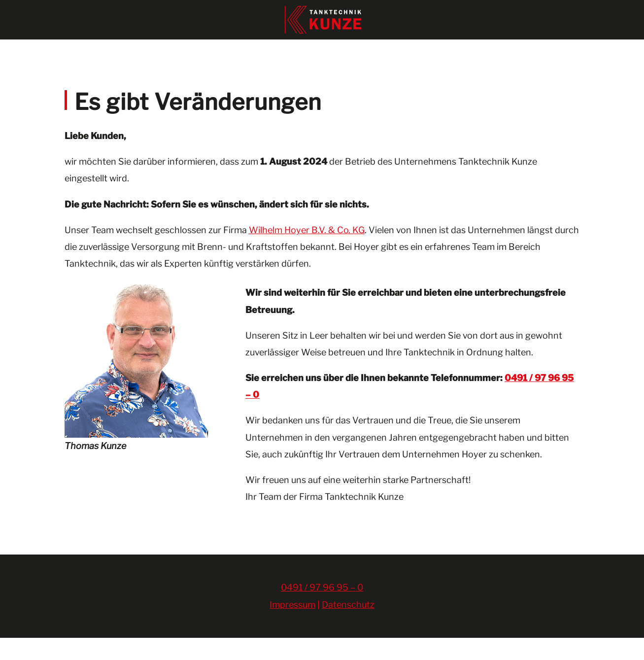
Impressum (292, 627)
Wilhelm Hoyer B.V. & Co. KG (307, 252)
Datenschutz (348, 627)
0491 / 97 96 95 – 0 (322, 609)
